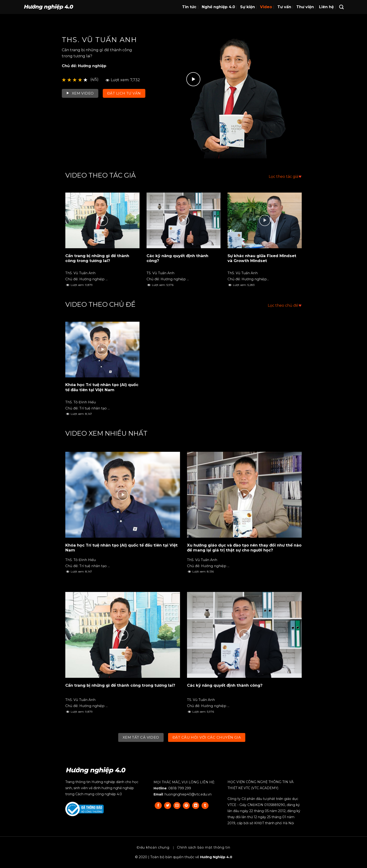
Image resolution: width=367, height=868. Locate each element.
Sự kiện (248, 7)
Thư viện (305, 7)
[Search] (341, 7)
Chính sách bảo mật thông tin (204, 847)
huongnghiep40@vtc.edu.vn (188, 794)
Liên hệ (326, 7)
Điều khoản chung (153, 847)
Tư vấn (284, 7)
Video (266, 7)
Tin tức (189, 7)
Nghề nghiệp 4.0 (218, 7)
